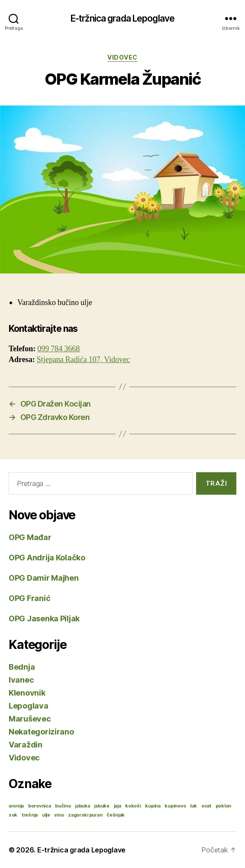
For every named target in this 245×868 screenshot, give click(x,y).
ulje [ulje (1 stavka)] (46, 815)
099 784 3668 (58, 349)
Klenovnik (27, 693)
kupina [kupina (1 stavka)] (153, 806)
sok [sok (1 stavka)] (13, 815)
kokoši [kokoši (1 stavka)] (133, 806)
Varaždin (26, 745)
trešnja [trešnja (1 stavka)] (30, 815)
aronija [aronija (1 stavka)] (16, 806)
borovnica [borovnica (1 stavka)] (40, 806)
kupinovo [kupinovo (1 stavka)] (175, 806)
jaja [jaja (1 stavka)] (118, 806)
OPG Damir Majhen (44, 578)
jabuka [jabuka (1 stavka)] (82, 806)
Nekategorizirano (41, 732)
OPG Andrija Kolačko (47, 558)
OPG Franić (29, 598)
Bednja (22, 667)
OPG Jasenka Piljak (44, 618)
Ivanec (21, 680)
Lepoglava (29, 706)
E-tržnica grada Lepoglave (122, 18)
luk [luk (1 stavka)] (193, 806)
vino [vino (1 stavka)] (59, 815)
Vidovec (122, 57)
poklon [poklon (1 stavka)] (223, 806)
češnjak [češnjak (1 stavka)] (116, 815)
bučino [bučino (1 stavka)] (63, 806)
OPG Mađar (30, 537)
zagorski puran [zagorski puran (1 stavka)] (85, 815)
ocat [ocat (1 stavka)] (206, 806)
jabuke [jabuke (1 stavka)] (102, 806)
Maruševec (30, 719)
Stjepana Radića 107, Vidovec (83, 360)
